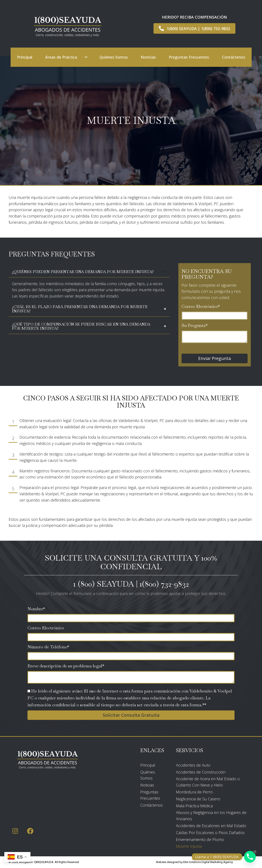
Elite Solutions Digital (196, 862)
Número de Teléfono (47, 647)
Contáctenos (152, 805)
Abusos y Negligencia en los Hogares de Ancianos (211, 816)
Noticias (147, 785)
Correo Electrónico (200, 306)
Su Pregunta (194, 325)
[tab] (89, 272)
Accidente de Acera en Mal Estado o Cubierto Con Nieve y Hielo (208, 782)
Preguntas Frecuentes (150, 795)
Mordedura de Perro (194, 792)
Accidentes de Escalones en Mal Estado (211, 826)
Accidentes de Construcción (201, 772)
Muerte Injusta (189, 846)
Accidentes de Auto (193, 765)
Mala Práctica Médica (194, 806)
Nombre (35, 609)
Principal (148, 765)
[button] (86, 57)
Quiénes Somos (148, 775)
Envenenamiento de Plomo (200, 839)
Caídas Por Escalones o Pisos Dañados (210, 833)
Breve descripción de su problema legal (65, 666)
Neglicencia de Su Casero (198, 799)
